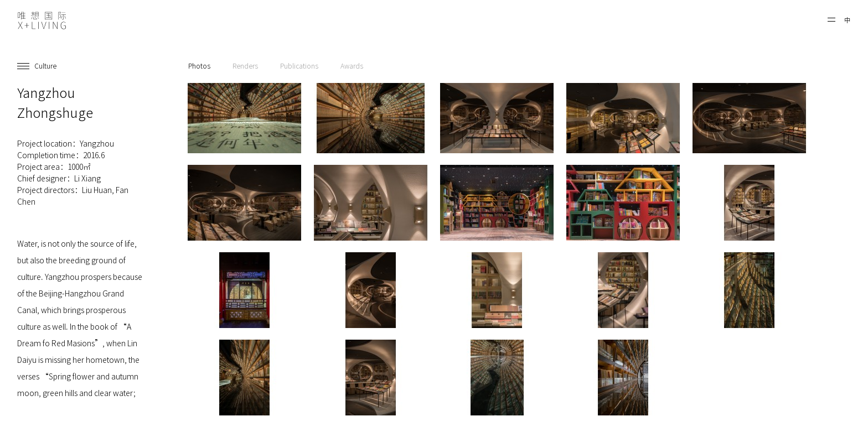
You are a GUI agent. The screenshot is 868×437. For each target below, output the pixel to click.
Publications (299, 66)
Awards (352, 66)
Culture (45, 66)
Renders (245, 66)
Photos (199, 66)
